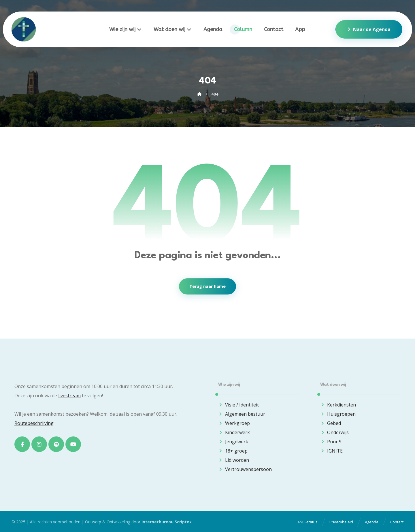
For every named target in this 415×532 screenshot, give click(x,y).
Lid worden (234, 460)
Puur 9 (331, 442)
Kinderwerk (234, 432)
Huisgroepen (338, 414)
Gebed (331, 423)
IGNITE (331, 451)
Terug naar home (207, 286)
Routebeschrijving (34, 423)
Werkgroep (234, 423)
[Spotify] (56, 444)
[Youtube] (73, 444)
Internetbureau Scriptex (167, 522)
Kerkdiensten (338, 405)
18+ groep (233, 451)
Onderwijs (334, 432)
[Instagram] (39, 444)
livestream (69, 396)
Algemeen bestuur (242, 414)
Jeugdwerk (233, 442)
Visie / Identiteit (238, 405)
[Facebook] (22, 444)
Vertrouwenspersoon (245, 469)
